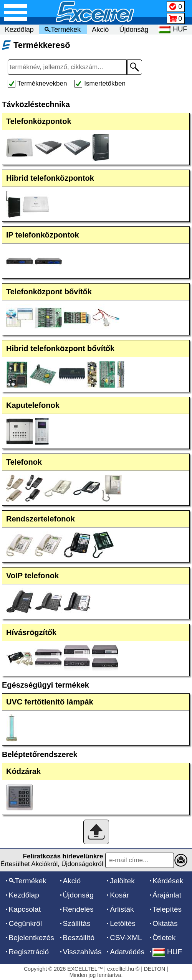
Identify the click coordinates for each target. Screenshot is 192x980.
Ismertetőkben (105, 83)
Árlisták (122, 909)
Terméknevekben (42, 83)
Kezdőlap (19, 30)
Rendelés (78, 909)
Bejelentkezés (31, 938)
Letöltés (123, 923)
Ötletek (164, 938)
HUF (167, 952)
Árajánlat (167, 895)
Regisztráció (29, 952)
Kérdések (168, 881)
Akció (100, 30)
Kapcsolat (25, 909)
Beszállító (79, 938)
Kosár (119, 895)
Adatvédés (127, 952)
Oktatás (165, 923)
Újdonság (134, 30)
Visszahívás (82, 952)
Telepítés (167, 909)
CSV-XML (126, 938)
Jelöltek (122, 881)
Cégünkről (26, 923)
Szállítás (77, 923)
